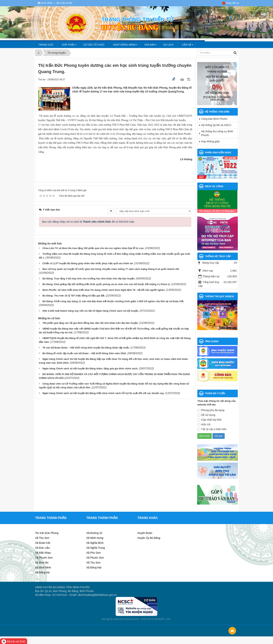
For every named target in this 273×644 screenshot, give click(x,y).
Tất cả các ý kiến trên (212, 429)
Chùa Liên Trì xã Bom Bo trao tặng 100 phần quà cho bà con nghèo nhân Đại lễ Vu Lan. (93, 248)
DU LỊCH (168, 45)
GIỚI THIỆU (68, 45)
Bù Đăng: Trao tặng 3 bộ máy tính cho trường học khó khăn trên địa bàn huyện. (89, 279)
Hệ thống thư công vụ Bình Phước (217, 133)
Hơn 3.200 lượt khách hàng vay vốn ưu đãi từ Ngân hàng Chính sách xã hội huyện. (91, 311)
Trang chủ (46, 45)
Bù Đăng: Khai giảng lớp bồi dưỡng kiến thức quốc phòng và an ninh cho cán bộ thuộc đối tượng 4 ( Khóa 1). (106, 284)
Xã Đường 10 (94, 533)
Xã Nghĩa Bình (95, 543)
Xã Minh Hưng (95, 538)
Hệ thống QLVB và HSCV (216, 125)
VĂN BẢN (150, 45)
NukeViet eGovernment (126, 619)
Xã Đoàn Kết (43, 543)
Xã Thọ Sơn (42, 538)
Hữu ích (204, 425)
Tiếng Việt (231, 3)
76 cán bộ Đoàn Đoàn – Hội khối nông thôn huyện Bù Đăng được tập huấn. (86, 348)
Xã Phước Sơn (44, 558)
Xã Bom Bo (42, 563)
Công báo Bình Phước (214, 119)
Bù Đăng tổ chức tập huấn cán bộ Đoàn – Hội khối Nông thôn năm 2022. (85, 353)
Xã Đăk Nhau (43, 553)
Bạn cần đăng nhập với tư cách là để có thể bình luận (88, 222)
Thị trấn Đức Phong (47, 533)
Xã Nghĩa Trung (96, 548)
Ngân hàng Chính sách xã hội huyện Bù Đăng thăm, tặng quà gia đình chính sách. (90, 369)
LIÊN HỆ (187, 45)
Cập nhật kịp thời (209, 420)
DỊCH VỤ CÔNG (214, 186)
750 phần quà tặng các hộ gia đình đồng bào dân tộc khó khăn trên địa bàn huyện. (91, 323)
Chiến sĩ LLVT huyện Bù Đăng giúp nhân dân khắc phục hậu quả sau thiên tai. (88, 263)
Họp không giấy (210, 141)
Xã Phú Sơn (93, 553)
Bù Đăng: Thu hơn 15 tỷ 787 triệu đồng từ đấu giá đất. (74, 296)
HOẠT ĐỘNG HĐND (124, 45)
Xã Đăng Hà (42, 572)
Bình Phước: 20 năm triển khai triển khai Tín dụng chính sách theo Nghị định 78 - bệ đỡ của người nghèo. (104, 290)
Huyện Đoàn (145, 533)
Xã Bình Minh (43, 568)
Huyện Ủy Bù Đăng (149, 538)
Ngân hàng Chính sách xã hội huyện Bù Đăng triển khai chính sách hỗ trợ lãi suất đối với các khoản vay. (103, 393)
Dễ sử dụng (206, 415)
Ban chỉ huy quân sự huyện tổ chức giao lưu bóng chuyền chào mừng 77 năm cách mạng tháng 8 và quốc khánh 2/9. (111, 269)
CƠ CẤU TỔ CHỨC (94, 45)
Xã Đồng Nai (94, 568)
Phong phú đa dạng (211, 410)
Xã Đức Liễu (42, 548)
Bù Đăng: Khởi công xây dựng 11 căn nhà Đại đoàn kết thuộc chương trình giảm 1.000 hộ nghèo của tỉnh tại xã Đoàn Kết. (113, 301)
